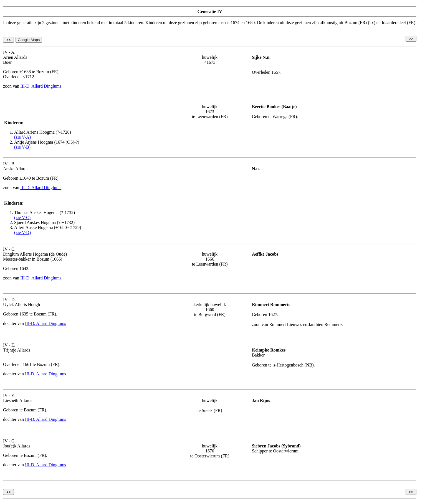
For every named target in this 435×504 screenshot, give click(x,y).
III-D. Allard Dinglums (41, 86)
